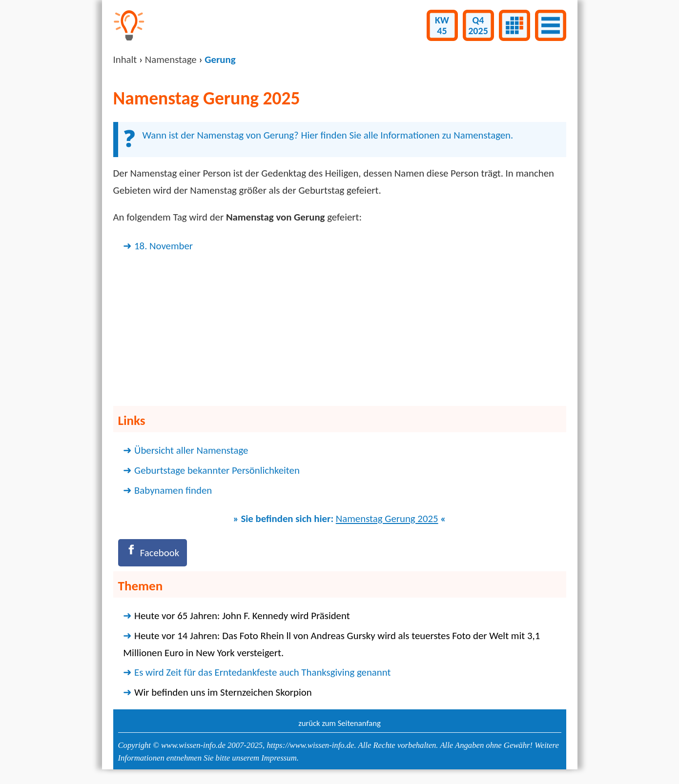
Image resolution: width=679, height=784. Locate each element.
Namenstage (171, 60)
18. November (164, 246)
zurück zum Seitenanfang (339, 723)
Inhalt (125, 60)
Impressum (279, 758)
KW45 (442, 25)
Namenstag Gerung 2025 (387, 519)
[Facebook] (153, 553)
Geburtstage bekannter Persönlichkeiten (217, 470)
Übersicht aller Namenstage (191, 450)
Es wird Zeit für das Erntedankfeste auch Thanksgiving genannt (262, 672)
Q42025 (478, 25)
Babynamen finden (173, 490)
